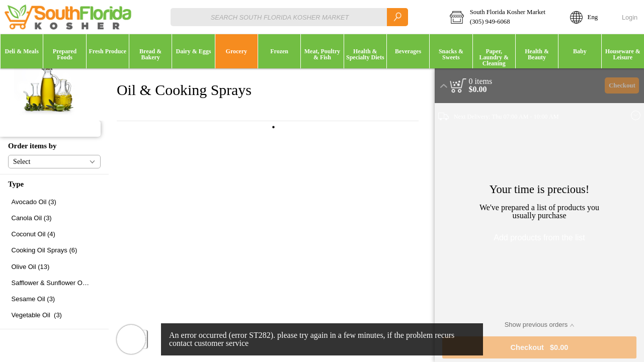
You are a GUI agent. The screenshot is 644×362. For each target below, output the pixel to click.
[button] (503, 17)
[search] (397, 17)
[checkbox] (54, 202)
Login (630, 17)
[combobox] (289, 17)
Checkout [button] (622, 85)
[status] (481, 81)
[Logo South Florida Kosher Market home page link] (68, 17)
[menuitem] (21, 51)
